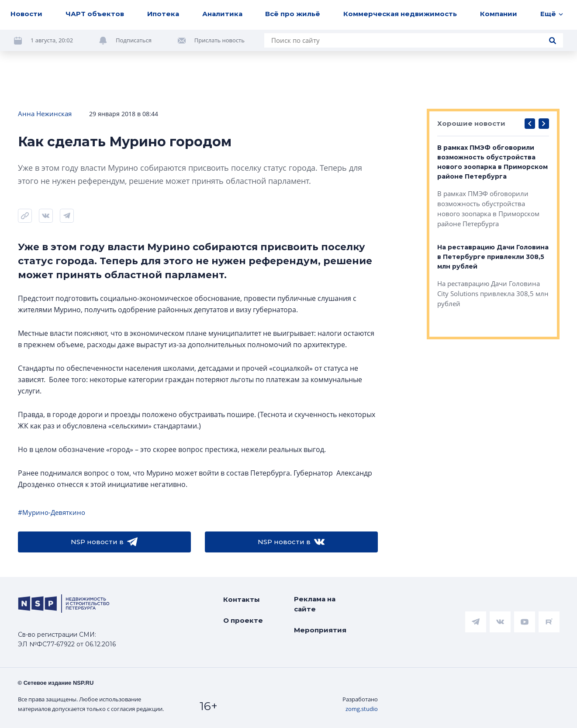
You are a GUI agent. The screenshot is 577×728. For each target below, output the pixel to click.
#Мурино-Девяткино (52, 512)
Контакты (242, 599)
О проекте (243, 620)
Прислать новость (219, 40)
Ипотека (163, 14)
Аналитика (222, 14)
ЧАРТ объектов (95, 14)
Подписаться (134, 40)
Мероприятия (320, 630)
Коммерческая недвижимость (400, 14)
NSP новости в (104, 542)
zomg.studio (362, 709)
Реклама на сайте (315, 604)
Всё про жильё (293, 14)
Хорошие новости (471, 123)
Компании (499, 14)
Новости (26, 14)
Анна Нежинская (45, 114)
